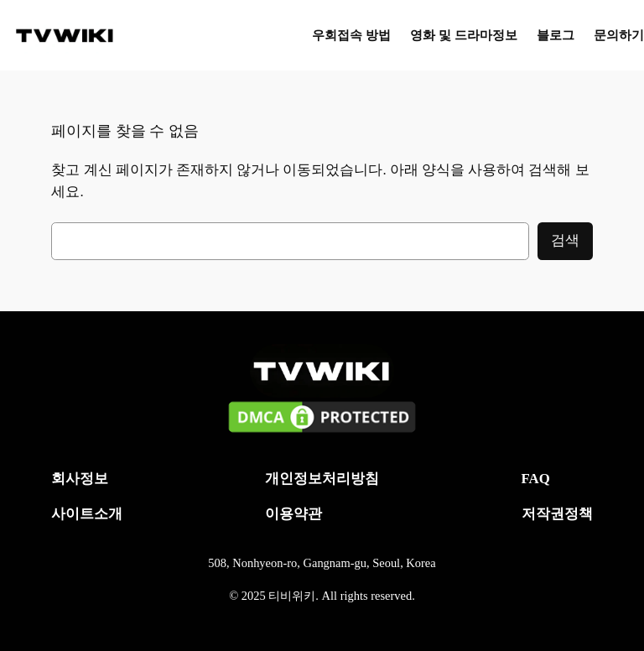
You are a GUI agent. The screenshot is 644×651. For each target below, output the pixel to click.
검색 (565, 240)
